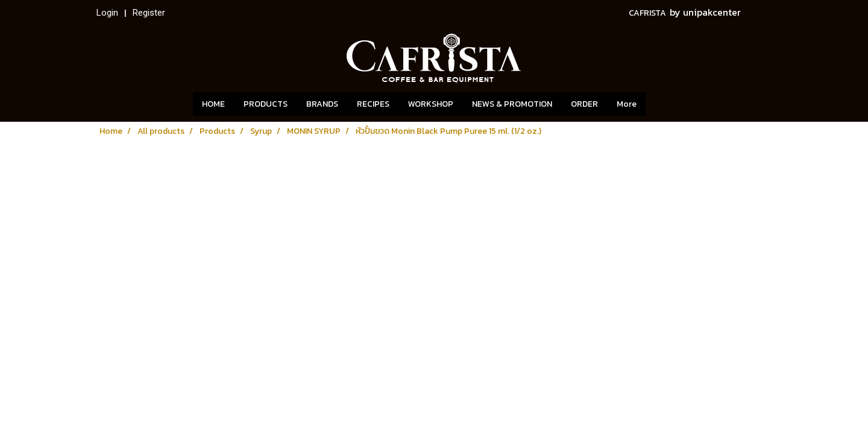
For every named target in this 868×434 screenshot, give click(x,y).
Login (107, 13)
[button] (664, 104)
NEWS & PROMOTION (512, 104)
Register (149, 13)
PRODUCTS (266, 104)
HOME (213, 104)
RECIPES (373, 104)
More (627, 104)
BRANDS (322, 104)
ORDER (584, 104)
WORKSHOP (431, 104)
